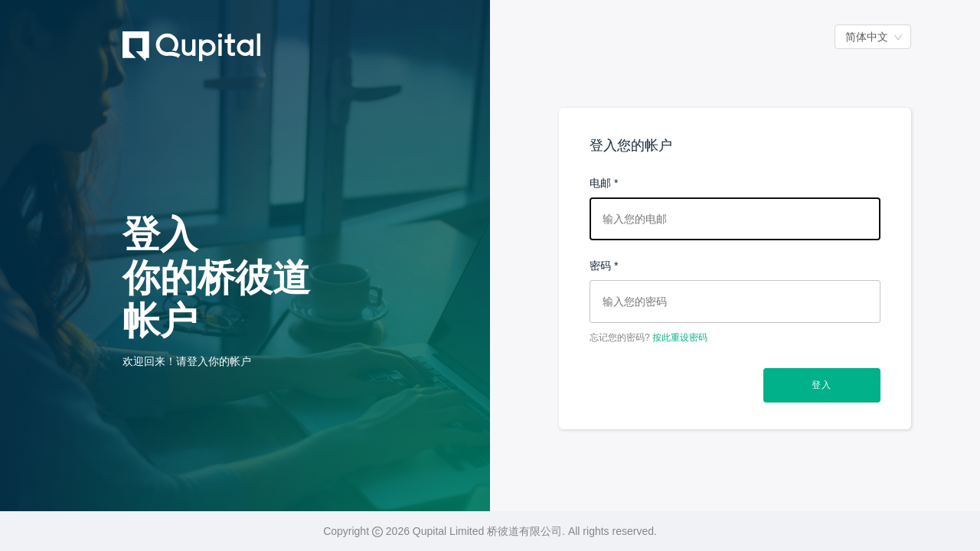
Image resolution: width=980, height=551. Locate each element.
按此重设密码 (680, 337)
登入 (822, 385)
